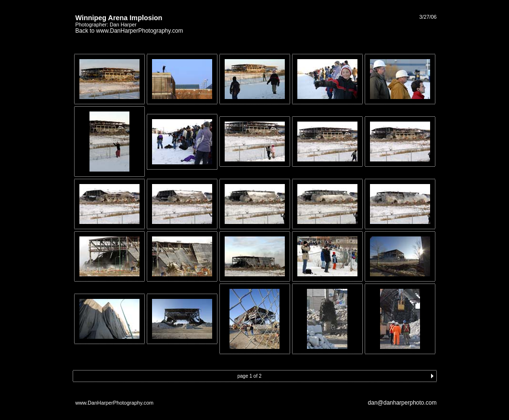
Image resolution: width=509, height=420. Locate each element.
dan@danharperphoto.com (402, 403)
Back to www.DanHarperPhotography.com (129, 31)
